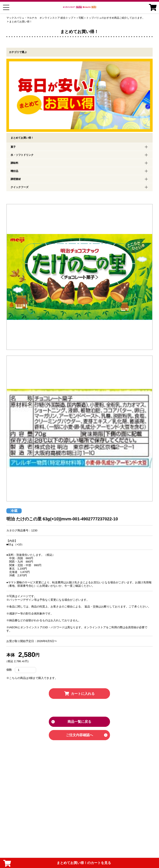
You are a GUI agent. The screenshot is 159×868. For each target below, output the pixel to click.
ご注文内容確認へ (79, 735)
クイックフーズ (20, 187)
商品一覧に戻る (79, 722)
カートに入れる (79, 694)
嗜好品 (14, 171)
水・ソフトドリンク (22, 155)
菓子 (13, 147)
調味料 (14, 163)
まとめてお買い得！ (21, 22)
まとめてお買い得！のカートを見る (57, 863)
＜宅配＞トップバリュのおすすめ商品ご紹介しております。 (110, 18)
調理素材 (16, 179)
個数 (9, 670)
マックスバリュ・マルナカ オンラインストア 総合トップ (40, 18)
